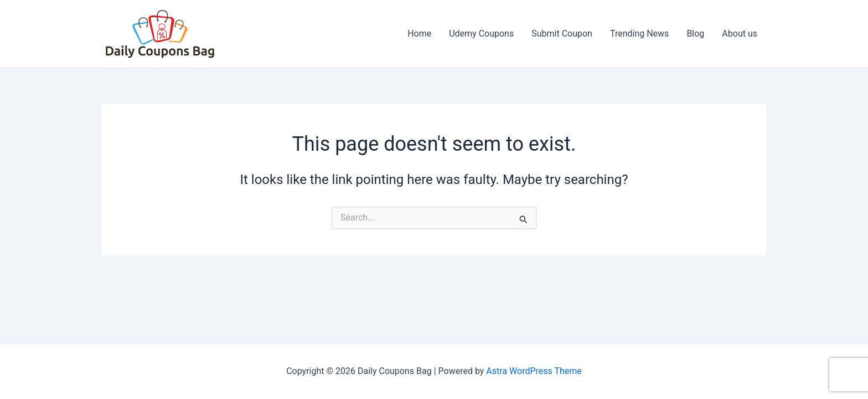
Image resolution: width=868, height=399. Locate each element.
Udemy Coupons (481, 34)
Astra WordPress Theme (534, 371)
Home (419, 34)
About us (740, 34)
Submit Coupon (562, 34)
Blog (695, 34)
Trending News (639, 34)
